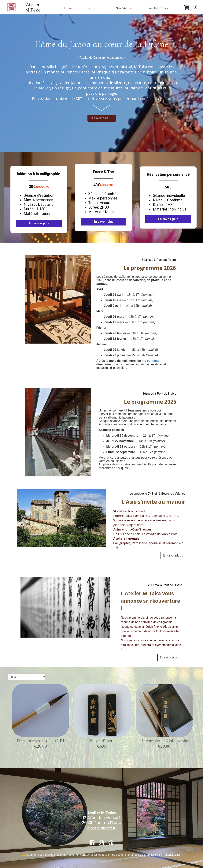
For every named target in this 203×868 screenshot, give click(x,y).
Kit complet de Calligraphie (164, 741)
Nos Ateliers (124, 8)
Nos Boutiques (158, 8)
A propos (94, 8)
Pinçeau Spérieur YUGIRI (41, 741)
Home (68, 8)
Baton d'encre (102, 741)
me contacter (151, 361)
